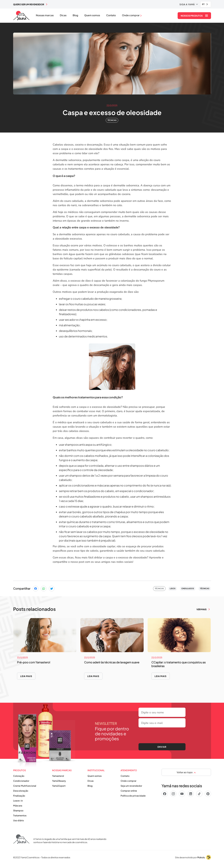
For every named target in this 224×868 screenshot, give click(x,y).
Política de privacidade (133, 796)
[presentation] (162, 735)
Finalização (19, 796)
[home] (21, 16)
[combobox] (206, 4)
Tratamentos (20, 815)
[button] (189, 4)
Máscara (18, 806)
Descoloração (21, 791)
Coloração (19, 776)
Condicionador (21, 781)
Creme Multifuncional (25, 786)
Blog (75, 15)
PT (203, 4)
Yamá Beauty (59, 781)
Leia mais (26, 676)
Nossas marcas (45, 15)
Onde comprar (128, 781)
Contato (111, 15)
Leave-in (18, 801)
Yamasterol (58, 776)
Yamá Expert (59, 786)
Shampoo (18, 810)
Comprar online (129, 791)
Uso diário (18, 820)
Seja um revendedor (131, 786)
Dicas (63, 15)
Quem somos (92, 15)
